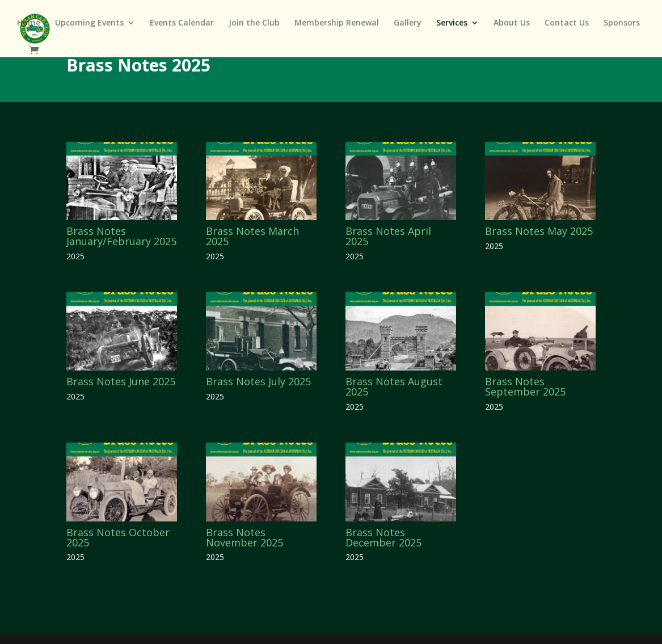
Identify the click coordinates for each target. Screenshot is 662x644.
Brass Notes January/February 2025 (121, 236)
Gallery (408, 23)
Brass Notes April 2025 (388, 236)
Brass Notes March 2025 (252, 236)
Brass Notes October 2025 (118, 537)
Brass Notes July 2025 (258, 381)
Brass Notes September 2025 (525, 386)
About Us (512, 23)
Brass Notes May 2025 (539, 231)
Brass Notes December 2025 (383, 537)
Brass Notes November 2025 (244, 537)
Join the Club (254, 23)
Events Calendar (182, 23)
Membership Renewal (337, 23)
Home (29, 23)
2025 (75, 256)
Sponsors (622, 23)
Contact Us (567, 23)
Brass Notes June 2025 (121, 381)
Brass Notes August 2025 (394, 386)
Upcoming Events (89, 23)
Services (452, 23)
